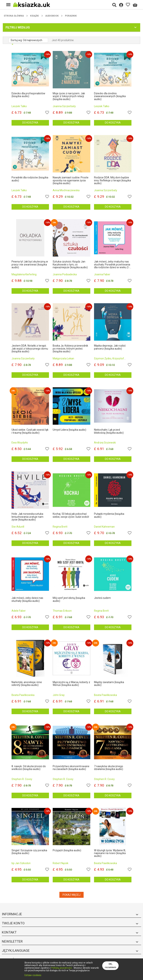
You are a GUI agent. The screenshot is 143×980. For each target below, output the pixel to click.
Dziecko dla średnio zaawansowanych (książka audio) (110, 96)
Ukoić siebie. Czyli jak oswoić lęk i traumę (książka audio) (30, 431)
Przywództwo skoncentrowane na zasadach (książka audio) (71, 768)
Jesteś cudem (102, 598)
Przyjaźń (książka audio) (67, 850)
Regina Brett (60, 527)
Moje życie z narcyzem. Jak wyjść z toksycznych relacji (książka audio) (69, 96)
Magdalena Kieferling (24, 274)
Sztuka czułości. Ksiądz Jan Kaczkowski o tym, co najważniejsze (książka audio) (70, 265)
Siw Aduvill (18, 527)
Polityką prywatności (62, 968)
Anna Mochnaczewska (66, 190)
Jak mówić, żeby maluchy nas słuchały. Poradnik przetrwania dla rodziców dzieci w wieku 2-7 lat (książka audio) (112, 265)
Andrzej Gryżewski (105, 443)
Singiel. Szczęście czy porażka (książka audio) (29, 852)
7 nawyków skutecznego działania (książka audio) (109, 768)
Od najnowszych (33, 40)
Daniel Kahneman (104, 527)
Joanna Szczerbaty (64, 106)
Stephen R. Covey (22, 779)
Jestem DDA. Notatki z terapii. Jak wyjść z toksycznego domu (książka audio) (30, 349)
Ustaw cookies (33, 975)
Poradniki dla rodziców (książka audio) (30, 179)
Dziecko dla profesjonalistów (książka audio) (28, 95)
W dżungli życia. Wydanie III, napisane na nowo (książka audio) (110, 853)
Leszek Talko (19, 106)
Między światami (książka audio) (109, 684)
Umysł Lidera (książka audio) (69, 430)
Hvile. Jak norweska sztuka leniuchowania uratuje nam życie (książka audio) (27, 517)
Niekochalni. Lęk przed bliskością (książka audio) (109, 431)
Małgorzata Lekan (63, 358)
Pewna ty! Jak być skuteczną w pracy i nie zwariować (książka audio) (30, 265)
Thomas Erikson (62, 611)
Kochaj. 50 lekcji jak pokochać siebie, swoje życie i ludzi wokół (71, 515)
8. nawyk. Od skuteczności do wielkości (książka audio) (29, 768)
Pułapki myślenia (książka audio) (109, 515)
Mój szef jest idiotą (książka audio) (69, 599)
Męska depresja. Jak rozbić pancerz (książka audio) (110, 347)
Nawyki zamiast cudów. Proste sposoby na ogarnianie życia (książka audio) (71, 180)
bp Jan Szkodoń (21, 863)
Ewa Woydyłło (20, 443)
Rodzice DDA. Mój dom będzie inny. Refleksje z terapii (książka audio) (112, 180)
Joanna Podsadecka (65, 274)
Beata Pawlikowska (23, 695)
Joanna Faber (102, 274)
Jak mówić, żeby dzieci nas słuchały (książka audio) (27, 599)
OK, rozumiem (110, 966)
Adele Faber (19, 611)
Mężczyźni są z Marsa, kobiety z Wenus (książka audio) (71, 684)
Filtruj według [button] (18, 27)
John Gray (59, 695)
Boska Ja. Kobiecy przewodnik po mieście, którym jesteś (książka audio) (70, 349)
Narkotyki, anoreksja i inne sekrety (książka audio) (27, 684)
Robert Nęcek (61, 863)
